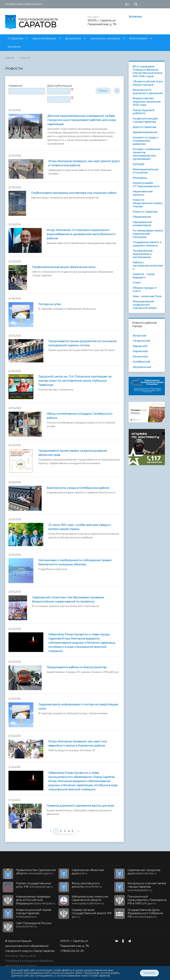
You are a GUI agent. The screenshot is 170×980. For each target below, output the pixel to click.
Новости (25, 58)
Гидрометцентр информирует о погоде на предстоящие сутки (78, 707)
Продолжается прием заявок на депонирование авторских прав (73, 453)
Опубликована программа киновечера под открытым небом (74, 193)
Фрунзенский (142, 367)
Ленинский (140, 357)
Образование (142, 217)
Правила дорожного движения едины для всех (80, 806)
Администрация (44, 38)
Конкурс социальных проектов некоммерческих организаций (147, 154)
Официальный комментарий (142, 224)
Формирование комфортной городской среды (145, 305)
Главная (10, 58)
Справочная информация (23, 4)
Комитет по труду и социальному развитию (145, 141)
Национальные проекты (143, 193)
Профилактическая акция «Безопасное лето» (64, 267)
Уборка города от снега (145, 289)
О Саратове (16, 38)
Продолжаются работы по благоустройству (77, 667)
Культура (138, 164)
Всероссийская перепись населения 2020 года (147, 102)
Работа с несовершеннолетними (148, 266)
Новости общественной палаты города (148, 203)
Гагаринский (141, 341)
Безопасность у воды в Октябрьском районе (78, 488)
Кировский (140, 351)
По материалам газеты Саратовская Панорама (148, 234)
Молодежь (140, 178)
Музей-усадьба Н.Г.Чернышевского (146, 185)
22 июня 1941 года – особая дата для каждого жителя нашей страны (80, 527)
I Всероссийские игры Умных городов (148, 83)
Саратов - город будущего (144, 276)
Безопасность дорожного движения (148, 92)
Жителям (135, 17)
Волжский (139, 336)
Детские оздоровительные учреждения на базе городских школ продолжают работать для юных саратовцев (82, 120)
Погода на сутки (50, 304)
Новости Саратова (145, 212)
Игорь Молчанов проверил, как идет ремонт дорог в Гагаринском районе (84, 163)
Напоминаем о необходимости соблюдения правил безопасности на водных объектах (75, 562)
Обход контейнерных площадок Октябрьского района (80, 416)
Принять (149, 973)
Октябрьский (141, 362)
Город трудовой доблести (143, 112)
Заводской (140, 346)
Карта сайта (27, 956)
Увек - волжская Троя (147, 296)
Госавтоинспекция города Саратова (145, 120)
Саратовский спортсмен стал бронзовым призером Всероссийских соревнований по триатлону (68, 600)
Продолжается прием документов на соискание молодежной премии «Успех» (82, 343)
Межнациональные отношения (146, 171)
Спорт (137, 283)
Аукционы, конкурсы (105, 38)
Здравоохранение (145, 132)
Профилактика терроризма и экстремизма (143, 254)
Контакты (14, 47)
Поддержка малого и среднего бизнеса (147, 244)
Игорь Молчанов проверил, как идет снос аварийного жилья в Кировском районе (78, 744)
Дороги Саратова (144, 127)
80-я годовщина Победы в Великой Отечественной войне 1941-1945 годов (148, 71)
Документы (73, 38)
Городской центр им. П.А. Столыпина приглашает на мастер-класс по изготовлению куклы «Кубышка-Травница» (75, 381)
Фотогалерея (138, 38)
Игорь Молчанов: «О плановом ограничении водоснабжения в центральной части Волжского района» (81, 234)
